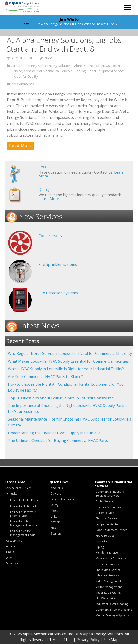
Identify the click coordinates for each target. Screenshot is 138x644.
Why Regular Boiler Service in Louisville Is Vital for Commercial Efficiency (70, 353)
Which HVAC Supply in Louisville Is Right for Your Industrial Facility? (66, 369)
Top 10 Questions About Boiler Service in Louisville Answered (61, 398)
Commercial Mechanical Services (48, 71)
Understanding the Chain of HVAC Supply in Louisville (54, 433)
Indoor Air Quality (25, 76)
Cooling (80, 71)
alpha (48, 58)
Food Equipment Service (106, 71)
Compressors (50, 236)
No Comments (23, 84)
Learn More (49, 199)
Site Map (111, 640)
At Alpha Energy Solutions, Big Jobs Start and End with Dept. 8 (64, 44)
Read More (21, 146)
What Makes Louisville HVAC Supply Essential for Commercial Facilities (68, 361)
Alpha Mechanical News (92, 66)
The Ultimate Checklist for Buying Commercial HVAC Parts (58, 441)
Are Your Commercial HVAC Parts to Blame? (45, 377)
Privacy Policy (88, 640)
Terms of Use (61, 640)
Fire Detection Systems (58, 293)
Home (26, 24)
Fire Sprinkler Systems (58, 264)
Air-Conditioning (24, 66)
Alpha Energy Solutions (55, 66)
